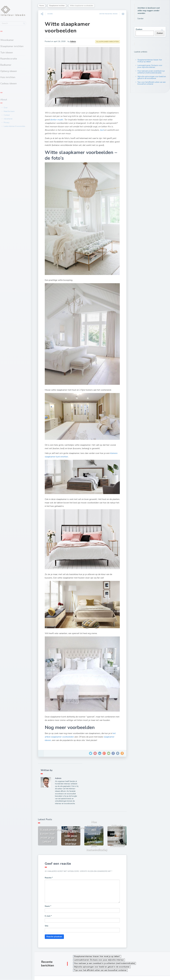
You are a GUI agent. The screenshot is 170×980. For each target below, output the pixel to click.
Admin (75, 41)
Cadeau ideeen (13, 83)
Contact (12, 115)
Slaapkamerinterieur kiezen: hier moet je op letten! (150, 61)
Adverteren (13, 119)
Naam (50, 890)
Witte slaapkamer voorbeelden (69, 27)
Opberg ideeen (14, 71)
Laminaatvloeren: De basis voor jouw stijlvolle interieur (150, 66)
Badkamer (11, 64)
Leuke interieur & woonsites (19, 126)
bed (116, 128)
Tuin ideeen (12, 52)
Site (48, 909)
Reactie (51, 861)
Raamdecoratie (14, 58)
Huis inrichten (13, 77)
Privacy (11, 122)
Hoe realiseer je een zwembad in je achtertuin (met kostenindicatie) (151, 72)
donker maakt (70, 118)
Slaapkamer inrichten (17, 46)
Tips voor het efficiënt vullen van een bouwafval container (152, 83)
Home (43, 6)
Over (11, 107)
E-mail (50, 899)
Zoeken (139, 29)
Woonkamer (12, 40)
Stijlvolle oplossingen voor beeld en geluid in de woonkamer (152, 78)
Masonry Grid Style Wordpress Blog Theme (59, 975)
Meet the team (14, 111)
